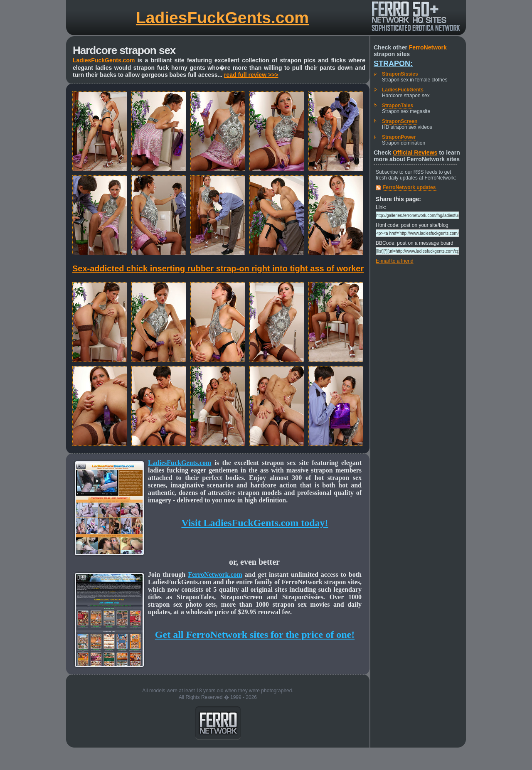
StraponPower (399, 137)
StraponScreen (400, 121)
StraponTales (398, 106)
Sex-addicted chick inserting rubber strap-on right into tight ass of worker (218, 268)
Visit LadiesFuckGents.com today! (255, 523)
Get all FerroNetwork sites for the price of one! (255, 635)
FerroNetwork (428, 47)
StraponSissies (400, 74)
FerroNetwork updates (409, 187)
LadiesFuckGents (403, 90)
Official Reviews (415, 153)
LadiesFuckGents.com (222, 18)
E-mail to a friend (395, 261)
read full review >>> (251, 75)
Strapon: (393, 64)
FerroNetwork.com (215, 574)
